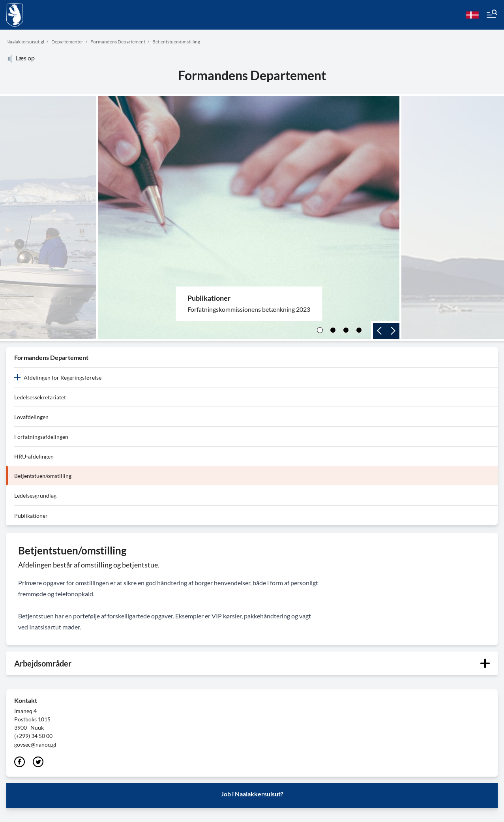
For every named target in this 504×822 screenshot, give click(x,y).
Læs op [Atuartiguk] (21, 58)
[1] (320, 330)
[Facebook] (20, 763)
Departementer (67, 42)
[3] (346, 330)
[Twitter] (38, 763)
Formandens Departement (118, 42)
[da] (472, 15)
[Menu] (491, 15)
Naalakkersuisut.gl (25, 42)
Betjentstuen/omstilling (176, 42)
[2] (333, 330)
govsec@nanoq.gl (35, 744)
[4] (359, 330)
